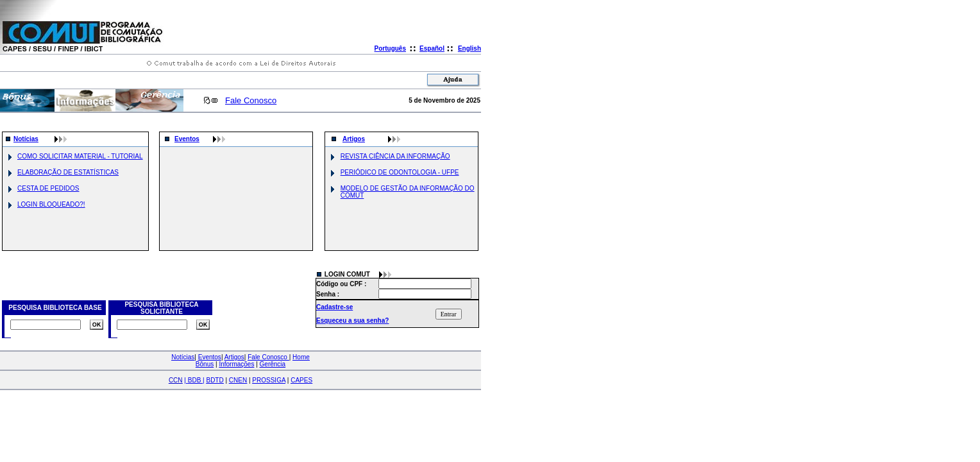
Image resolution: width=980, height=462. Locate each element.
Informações (236, 364)
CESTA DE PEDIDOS (48, 188)
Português (390, 48)
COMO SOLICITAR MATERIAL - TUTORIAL (80, 156)
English (469, 48)
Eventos (187, 139)
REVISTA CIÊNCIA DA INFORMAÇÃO (395, 156)
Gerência (273, 364)
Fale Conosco (251, 100)
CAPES (301, 380)
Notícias (26, 139)
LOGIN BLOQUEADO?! (51, 204)
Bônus (205, 364)
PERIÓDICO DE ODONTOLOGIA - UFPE (400, 172)
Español (432, 48)
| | (194, 380)
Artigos (354, 139)
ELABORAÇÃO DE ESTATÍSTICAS (68, 172)
